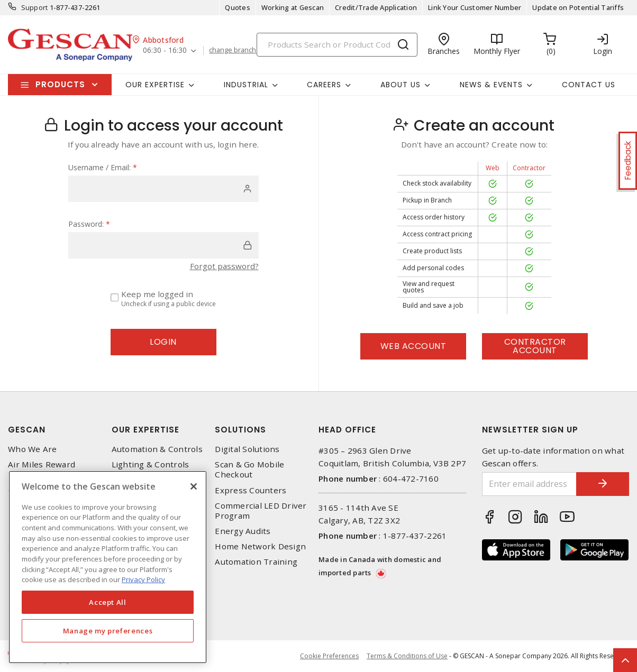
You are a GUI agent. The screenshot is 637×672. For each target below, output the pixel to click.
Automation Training (256, 562)
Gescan (27, 430)
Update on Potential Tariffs (578, 7)
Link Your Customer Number (475, 7)
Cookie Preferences (329, 656)
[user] (163, 189)
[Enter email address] (530, 484)
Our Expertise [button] (155, 85)
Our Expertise (145, 430)
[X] (194, 486)
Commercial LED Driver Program (261, 511)
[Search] (337, 45)
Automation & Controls (157, 449)
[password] (163, 245)
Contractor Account (535, 346)
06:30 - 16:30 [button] (165, 50)
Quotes (238, 7)
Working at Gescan (293, 7)
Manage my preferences (108, 631)
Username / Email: (103, 167)
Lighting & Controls (151, 464)
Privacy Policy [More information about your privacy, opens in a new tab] (143, 579)
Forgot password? (224, 266)
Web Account (413, 346)
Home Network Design (260, 546)
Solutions (240, 430)
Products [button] (60, 84)
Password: (89, 224)
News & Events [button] (491, 85)
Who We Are (33, 449)
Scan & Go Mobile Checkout (249, 470)
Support (35, 7)
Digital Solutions (247, 449)
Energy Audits (243, 531)
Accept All (108, 602)
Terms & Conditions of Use (407, 656)
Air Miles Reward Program (42, 470)
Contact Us (589, 85)
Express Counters (251, 490)
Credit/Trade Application (376, 7)
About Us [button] (401, 85)
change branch (233, 50)
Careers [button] (324, 85)
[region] (108, 567)
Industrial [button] (246, 85)
